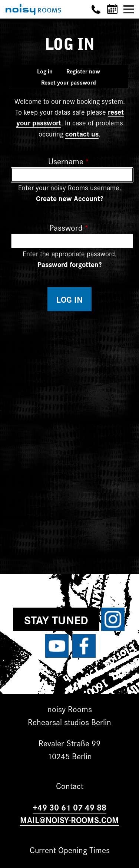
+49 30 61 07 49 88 (69, 807)
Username (66, 161)
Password (66, 227)
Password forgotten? (69, 264)
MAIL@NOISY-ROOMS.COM (69, 820)
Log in (48, 72)
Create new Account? (69, 198)
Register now (83, 71)
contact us (82, 134)
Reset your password (69, 82)
